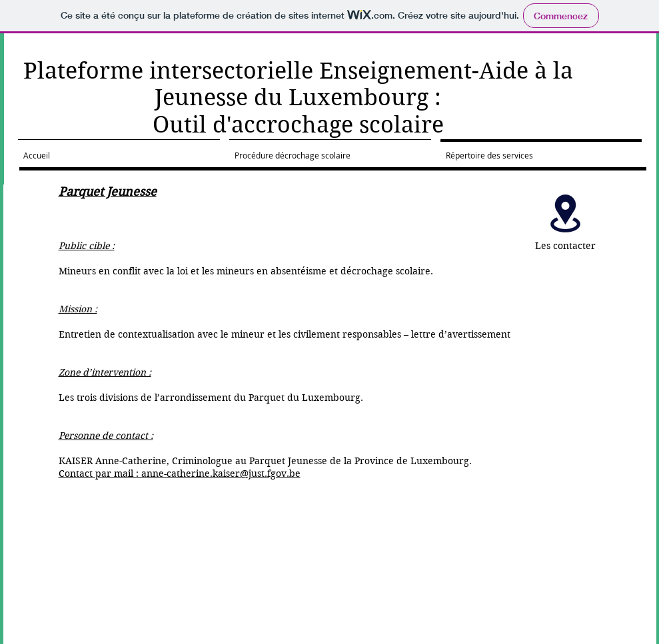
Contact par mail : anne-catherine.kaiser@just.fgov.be (180, 474)
